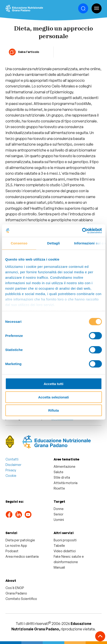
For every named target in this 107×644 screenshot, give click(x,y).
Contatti (12, 459)
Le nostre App (16, 546)
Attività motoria (66, 483)
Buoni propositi (65, 540)
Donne (59, 509)
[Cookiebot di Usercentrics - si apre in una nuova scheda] (82, 231)
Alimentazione (65, 466)
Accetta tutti (53, 384)
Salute (58, 472)
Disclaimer (13, 465)
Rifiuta (53, 410)
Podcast (12, 551)
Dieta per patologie (20, 540)
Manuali (59, 567)
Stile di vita (62, 477)
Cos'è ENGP (15, 588)
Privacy (11, 470)
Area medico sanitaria (22, 556)
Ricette (59, 488)
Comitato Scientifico (21, 599)
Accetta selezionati (53, 397)
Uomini (59, 520)
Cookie (11, 476)
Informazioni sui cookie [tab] (90, 243)
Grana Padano (16, 593)
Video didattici (65, 551)
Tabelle (59, 546)
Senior (58, 514)
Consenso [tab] (19, 243)
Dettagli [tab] (54, 243)
